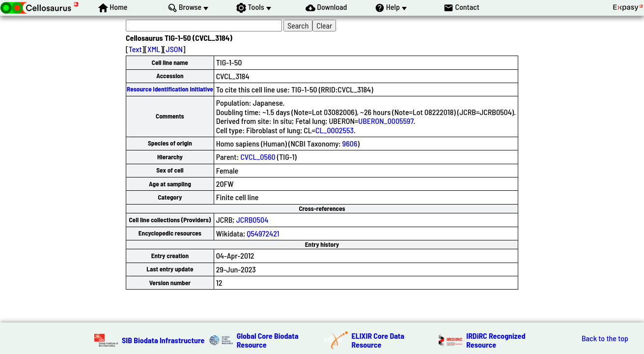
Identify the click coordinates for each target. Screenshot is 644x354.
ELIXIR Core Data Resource (378, 340)
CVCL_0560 (258, 157)
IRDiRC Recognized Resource (496, 340)
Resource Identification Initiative (170, 89)
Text (135, 49)
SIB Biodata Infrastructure (163, 340)
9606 (350, 143)
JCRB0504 (252, 220)
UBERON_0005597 (386, 121)
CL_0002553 (335, 130)
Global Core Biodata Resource (268, 340)
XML (154, 49)
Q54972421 (263, 233)
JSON (174, 49)
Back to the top (605, 338)
